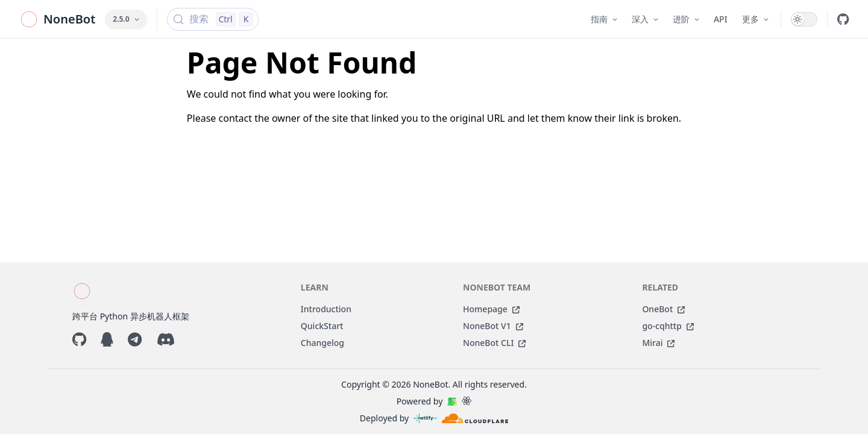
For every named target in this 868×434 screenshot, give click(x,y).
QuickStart (322, 326)
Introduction (326, 309)
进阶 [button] (686, 19)
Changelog (322, 343)
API (721, 19)
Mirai (658, 343)
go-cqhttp (668, 326)
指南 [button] (604, 19)
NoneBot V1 (493, 326)
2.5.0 (126, 19)
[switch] (804, 19)
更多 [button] (755, 19)
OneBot (663, 309)
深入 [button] (645, 19)
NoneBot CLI (494, 343)
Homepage (491, 309)
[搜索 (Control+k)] (213, 19)
